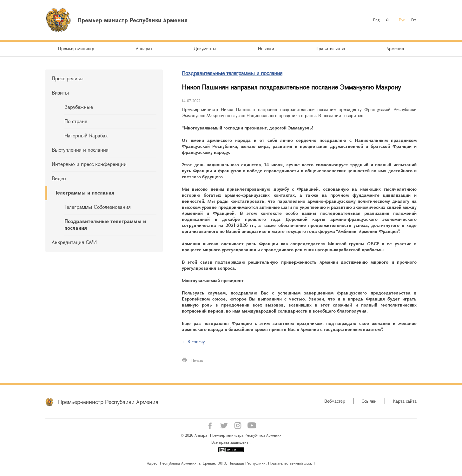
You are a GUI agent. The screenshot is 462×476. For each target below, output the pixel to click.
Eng (376, 20)
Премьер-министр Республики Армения (108, 402)
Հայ (389, 20)
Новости (266, 48)
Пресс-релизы (68, 78)
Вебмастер (335, 401)
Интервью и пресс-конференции (89, 164)
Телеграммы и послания (85, 192)
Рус (402, 20)
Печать (197, 360)
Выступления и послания (80, 150)
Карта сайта (405, 401)
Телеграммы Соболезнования (98, 207)
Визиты (60, 93)
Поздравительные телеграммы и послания (105, 224)
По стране (76, 121)
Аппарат (144, 48)
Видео (59, 178)
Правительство (330, 48)
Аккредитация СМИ (74, 242)
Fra (414, 20)
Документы (205, 48)
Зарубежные (79, 107)
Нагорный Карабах (86, 135)
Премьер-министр (76, 48)
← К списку (193, 342)
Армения (395, 48)
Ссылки (369, 401)
